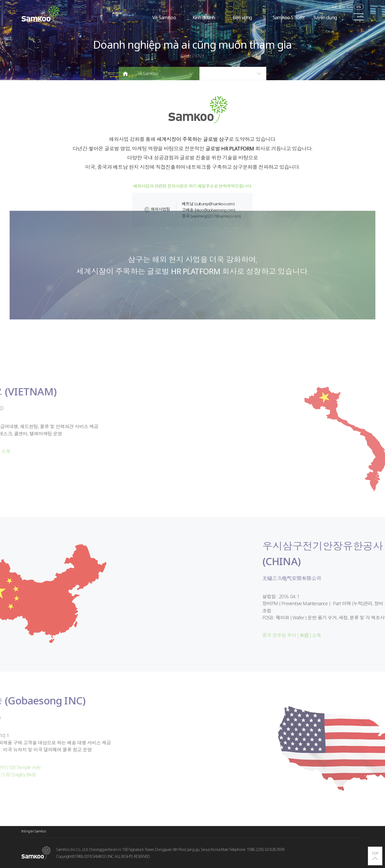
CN (350, 7)
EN (342, 7)
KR (334, 7)
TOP (375, 853)
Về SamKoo (164, 17)
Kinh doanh (204, 17)
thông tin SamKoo (34, 831)
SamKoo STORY (289, 17)
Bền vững (242, 17)
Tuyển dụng (325, 17)
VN (359, 7)
